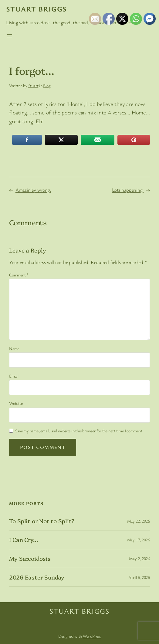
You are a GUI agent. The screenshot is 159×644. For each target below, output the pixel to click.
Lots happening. (128, 190)
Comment (19, 275)
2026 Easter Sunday (37, 577)
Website (16, 403)
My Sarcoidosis (30, 558)
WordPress (92, 636)
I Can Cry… (24, 540)
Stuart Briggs (37, 9)
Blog (47, 86)
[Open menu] (10, 36)
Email (14, 376)
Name (14, 348)
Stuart (33, 86)
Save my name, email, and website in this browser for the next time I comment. (79, 431)
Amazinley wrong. (33, 190)
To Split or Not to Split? (42, 521)
